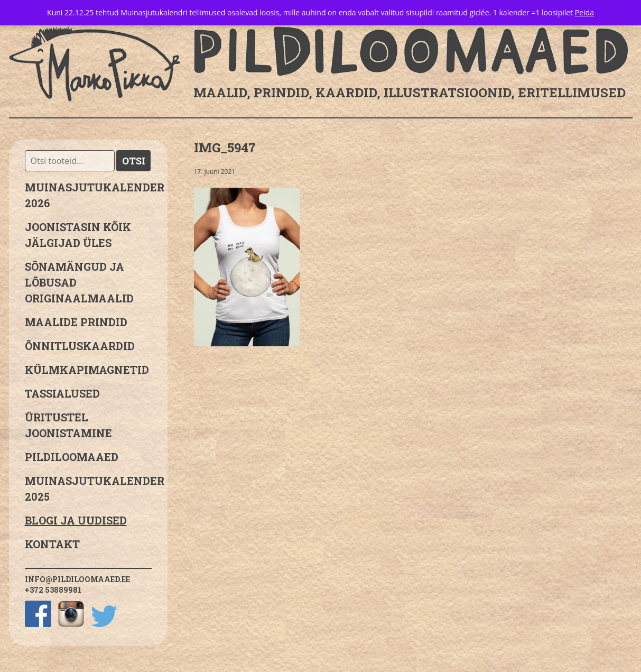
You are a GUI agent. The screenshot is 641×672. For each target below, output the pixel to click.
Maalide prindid (76, 322)
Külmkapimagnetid (87, 370)
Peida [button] (584, 12)
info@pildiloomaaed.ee (77, 579)
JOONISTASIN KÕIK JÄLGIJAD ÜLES (78, 235)
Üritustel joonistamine (68, 425)
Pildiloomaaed (72, 457)
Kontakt (52, 544)
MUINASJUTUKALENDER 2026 (88, 195)
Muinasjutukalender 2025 (88, 489)
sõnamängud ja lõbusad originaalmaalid (79, 282)
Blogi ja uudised (76, 520)
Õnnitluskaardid (80, 346)
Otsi (134, 161)
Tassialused (62, 393)
